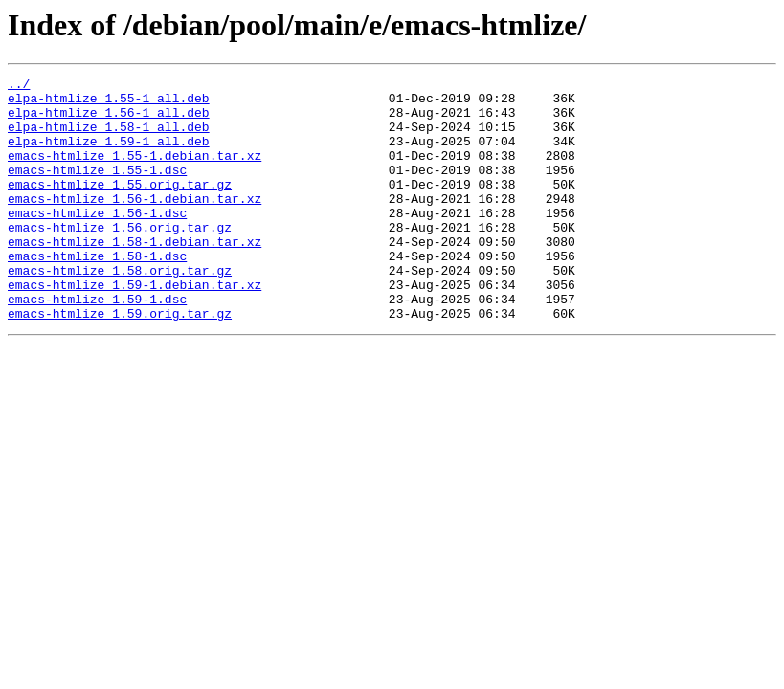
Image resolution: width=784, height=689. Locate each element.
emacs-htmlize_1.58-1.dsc (97, 293)
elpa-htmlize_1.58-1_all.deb (109, 138)
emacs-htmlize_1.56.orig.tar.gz (120, 258)
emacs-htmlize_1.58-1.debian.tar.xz (134, 276)
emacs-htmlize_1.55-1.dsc (97, 189)
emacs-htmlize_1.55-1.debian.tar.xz (134, 172)
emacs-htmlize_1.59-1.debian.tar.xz (134, 327)
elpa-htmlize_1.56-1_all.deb (109, 121)
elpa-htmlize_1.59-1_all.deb (109, 155)
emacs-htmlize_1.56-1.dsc (97, 241)
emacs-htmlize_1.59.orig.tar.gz (120, 362)
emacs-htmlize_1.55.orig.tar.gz (120, 207)
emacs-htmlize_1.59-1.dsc (97, 344)
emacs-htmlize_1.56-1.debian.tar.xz (134, 224)
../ (19, 86)
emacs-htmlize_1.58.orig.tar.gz (120, 310)
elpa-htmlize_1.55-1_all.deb (109, 103)
